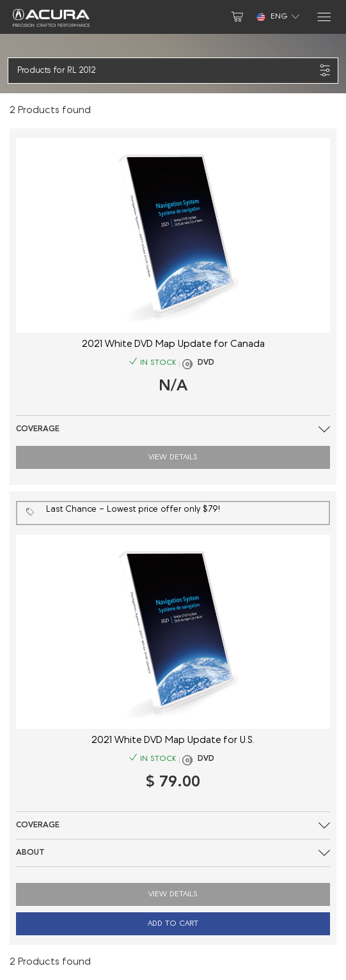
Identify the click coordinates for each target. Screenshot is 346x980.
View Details (173, 457)
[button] (166, 71)
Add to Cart (173, 924)
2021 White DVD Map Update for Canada (173, 345)
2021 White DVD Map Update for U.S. (173, 741)
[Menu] (323, 17)
